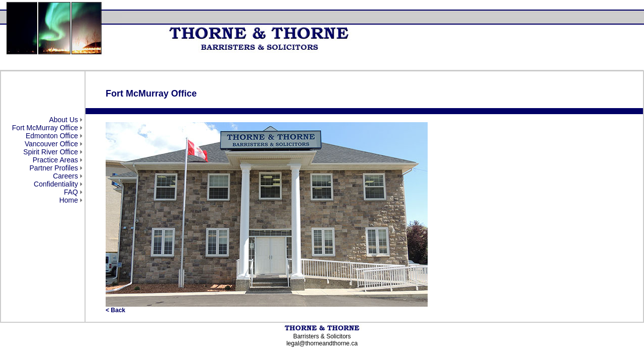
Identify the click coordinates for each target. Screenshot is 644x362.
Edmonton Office (52, 136)
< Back (115, 310)
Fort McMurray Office (45, 128)
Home (69, 200)
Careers (65, 176)
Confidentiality (56, 184)
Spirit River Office (51, 152)
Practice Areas (55, 160)
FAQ (71, 192)
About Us (63, 120)
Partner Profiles (54, 168)
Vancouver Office (51, 144)
